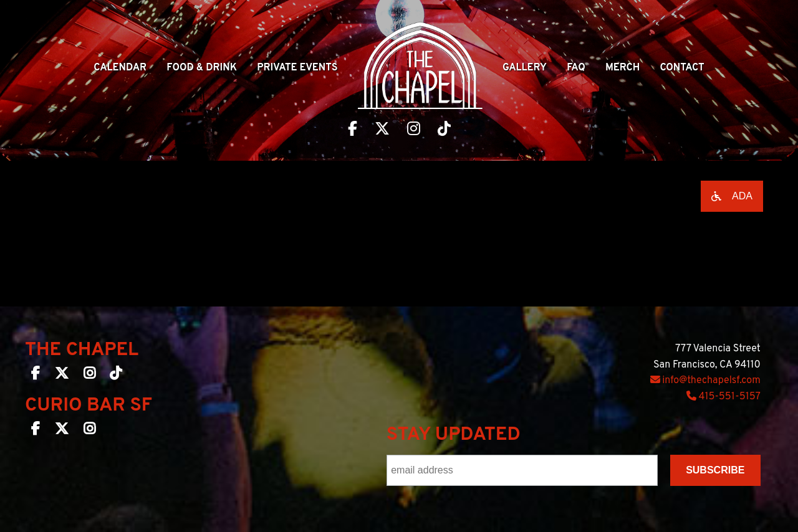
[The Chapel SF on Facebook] (36, 376)
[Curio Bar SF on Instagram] (89, 431)
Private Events (297, 68)
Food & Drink (202, 68)
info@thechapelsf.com (705, 381)
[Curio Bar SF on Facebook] (36, 431)
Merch (623, 68)
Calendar (120, 68)
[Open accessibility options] (732, 196)
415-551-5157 (723, 397)
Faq (576, 68)
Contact (682, 68)
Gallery (525, 68)
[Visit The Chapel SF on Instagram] (414, 130)
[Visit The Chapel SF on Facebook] (353, 130)
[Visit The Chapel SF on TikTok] (444, 130)
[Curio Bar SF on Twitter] (62, 431)
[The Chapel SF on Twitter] (62, 376)
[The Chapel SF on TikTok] (116, 376)
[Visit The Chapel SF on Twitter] (382, 130)
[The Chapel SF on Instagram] (89, 376)
